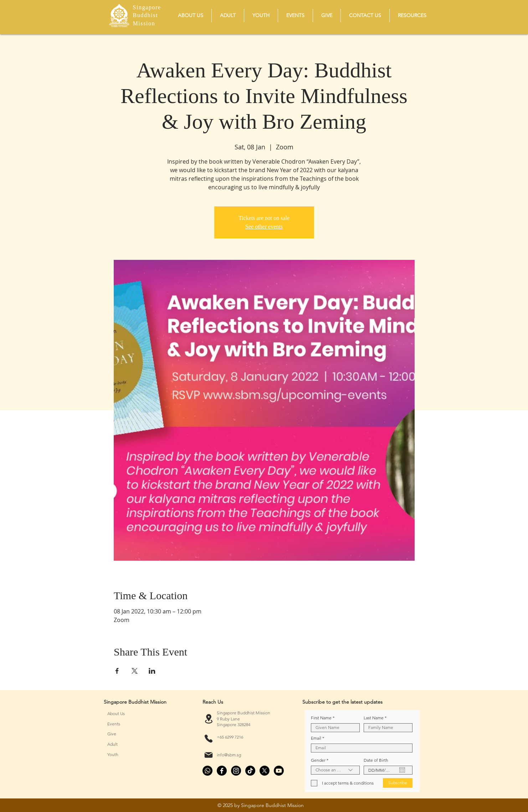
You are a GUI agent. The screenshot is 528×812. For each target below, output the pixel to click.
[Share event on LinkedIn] (152, 671)
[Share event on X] (135, 671)
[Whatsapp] (207, 771)
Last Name (374, 718)
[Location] (209, 719)
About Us (116, 713)
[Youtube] (279, 771)
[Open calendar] (402, 770)
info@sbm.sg (229, 755)
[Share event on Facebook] (117, 671)
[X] (265, 771)
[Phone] (209, 739)
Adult (112, 744)
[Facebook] (222, 771)
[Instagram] (236, 771)
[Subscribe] (398, 783)
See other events (264, 227)
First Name (321, 718)
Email (316, 738)
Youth (113, 754)
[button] (191, 16)
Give (112, 734)
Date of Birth (376, 760)
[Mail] (209, 755)
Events (114, 724)
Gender (318, 760)
